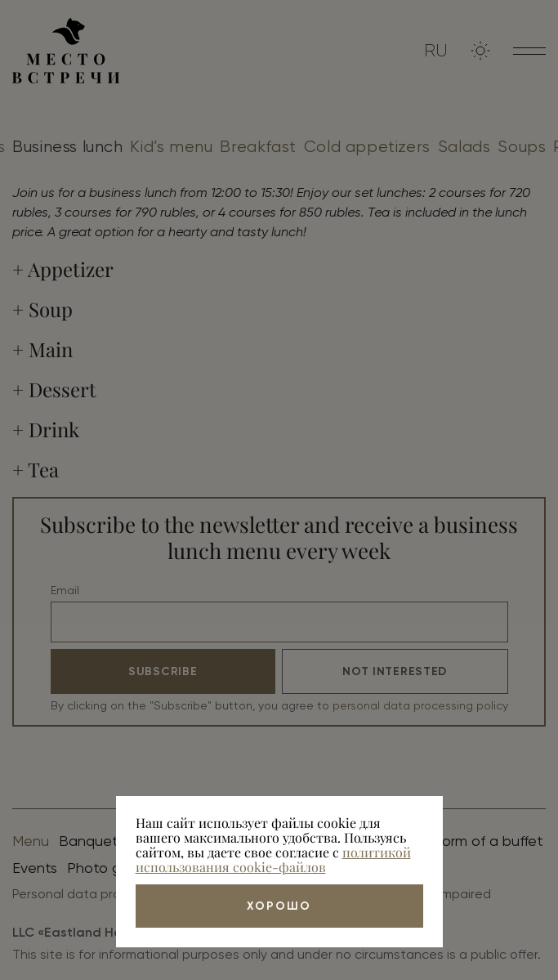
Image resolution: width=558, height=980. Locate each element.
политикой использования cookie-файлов (273, 859)
